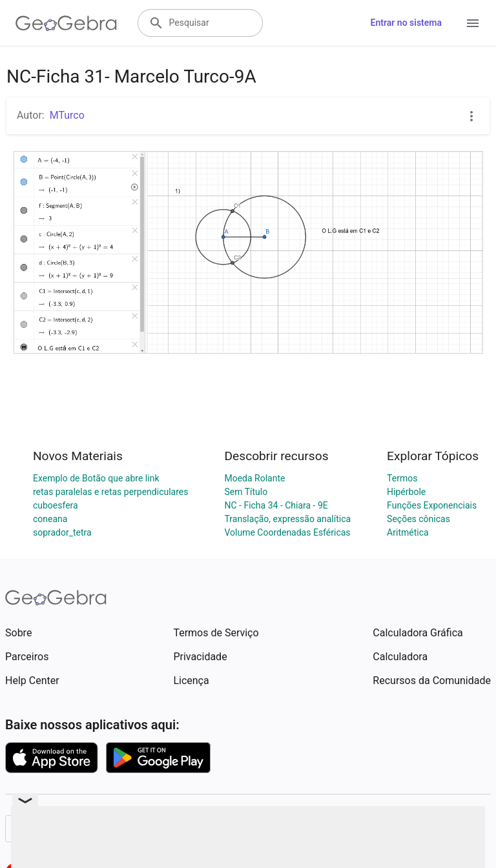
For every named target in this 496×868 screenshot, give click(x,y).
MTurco (67, 115)
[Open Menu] (473, 23)
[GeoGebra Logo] (66, 23)
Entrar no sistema (406, 23)
